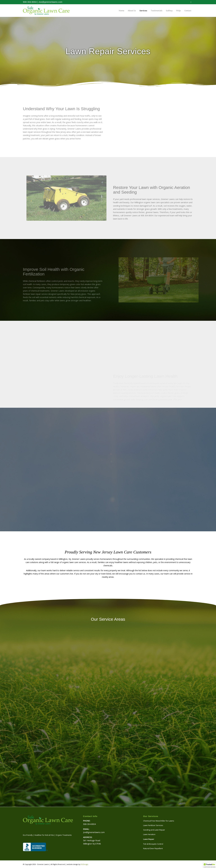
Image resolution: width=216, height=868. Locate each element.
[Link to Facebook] (191, 2)
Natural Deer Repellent (153, 848)
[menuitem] (121, 11)
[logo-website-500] (46, 11)
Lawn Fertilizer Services (153, 825)
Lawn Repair (149, 839)
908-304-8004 (30, 2)
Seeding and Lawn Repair (154, 830)
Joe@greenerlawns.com (50, 2)
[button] (210, 865)
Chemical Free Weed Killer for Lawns (159, 821)
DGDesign (84, 864)
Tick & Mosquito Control (153, 844)
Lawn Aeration (149, 834)
